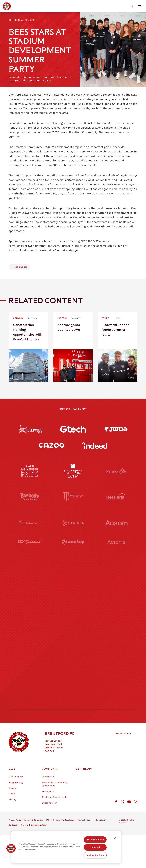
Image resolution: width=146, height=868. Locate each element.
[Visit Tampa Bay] (73, 575)
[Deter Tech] (30, 523)
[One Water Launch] (116, 601)
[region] (66, 847)
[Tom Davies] (116, 654)
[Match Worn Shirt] (73, 627)
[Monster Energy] (73, 497)
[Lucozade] (116, 680)
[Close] (115, 838)
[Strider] (73, 523)
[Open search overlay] (132, 6)
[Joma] (116, 429)
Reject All (95, 847)
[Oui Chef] (116, 627)
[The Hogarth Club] (30, 680)
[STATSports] (30, 549)
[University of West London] (30, 575)
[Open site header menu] (139, 6)
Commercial (16, 20)
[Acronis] (116, 549)
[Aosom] (116, 523)
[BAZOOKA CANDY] (30, 497)
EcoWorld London (19, 267)
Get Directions (124, 747)
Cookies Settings (95, 855)
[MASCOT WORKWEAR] (116, 575)
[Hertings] (116, 497)
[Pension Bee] (116, 471)
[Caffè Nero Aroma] (73, 706)
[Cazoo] (51, 445)
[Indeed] (95, 445)
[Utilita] (30, 601)
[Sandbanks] (30, 654)
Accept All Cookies (95, 840)
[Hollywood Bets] (30, 429)
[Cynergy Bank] (73, 471)
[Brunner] (30, 627)
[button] (11, 848)
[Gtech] (73, 429)
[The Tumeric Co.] (73, 680)
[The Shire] (73, 654)
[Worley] (73, 549)
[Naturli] (73, 601)
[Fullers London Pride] (30, 471)
